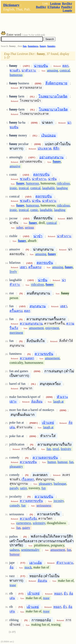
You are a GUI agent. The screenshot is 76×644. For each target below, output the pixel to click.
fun (25, 46)
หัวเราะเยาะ (65, 563)
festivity (66, 449)
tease (13, 585)
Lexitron (55, 3)
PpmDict (67, 7)
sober (20, 227)
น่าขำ (38, 236)
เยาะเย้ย (36, 563)
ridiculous (63, 184)
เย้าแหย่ (48, 423)
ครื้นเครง (35, 267)
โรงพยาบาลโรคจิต (53, 96)
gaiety (26, 528)
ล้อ (12, 567)
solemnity (39, 523)
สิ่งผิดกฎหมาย (56, 83)
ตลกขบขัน (41, 174)
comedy (15, 505)
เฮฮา (23, 267)
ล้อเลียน (37, 401)
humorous (16, 75)
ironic (13, 188)
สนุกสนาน (38, 306)
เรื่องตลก (28, 479)
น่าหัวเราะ (29, 70)
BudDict (41, 7)
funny (43, 46)
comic (34, 210)
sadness (14, 550)
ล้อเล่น (42, 581)
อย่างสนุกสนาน (51, 157)
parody (14, 488)
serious (29, 227)
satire (24, 488)
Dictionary (11, 5)
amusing (52, 70)
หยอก (58, 593)
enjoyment (52, 328)
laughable (48, 188)
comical (65, 70)
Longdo (67, 10)
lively (13, 272)
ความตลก (27, 358)
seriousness (44, 505)
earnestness (24, 523)
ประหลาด (45, 148)
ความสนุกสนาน (31, 323)
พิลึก (56, 148)
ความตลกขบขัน (45, 458)
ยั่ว (66, 593)
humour (63, 462)
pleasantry (16, 466)
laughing (62, 188)
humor (52, 462)
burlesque (60, 484)
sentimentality (30, 550)
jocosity (59, 501)
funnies (51, 46)
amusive (15, 166)
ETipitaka (54, 7)
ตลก (65, 66)
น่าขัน (52, 179)
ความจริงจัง (28, 518)
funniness (33, 46)
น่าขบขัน (41, 66)
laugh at (58, 401)
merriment (16, 333)
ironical (24, 188)
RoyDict (67, 3)
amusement (36, 328)
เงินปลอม (49, 135)
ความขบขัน (44, 354)
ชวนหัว (15, 70)
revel (56, 449)
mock (28, 567)
